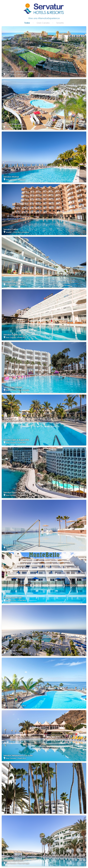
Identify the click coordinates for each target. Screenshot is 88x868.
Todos (27, 23)
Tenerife (60, 23)
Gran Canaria (43, 23)
